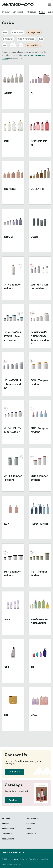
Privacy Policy (44, 859)
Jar (21, 45)
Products (6, 818)
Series (42, 12)
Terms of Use (33, 859)
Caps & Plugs (29, 55)
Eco (5, 45)
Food (5, 32)
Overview (6, 12)
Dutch (16, 859)
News (29, 829)
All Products (31, 12)
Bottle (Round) (17, 32)
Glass (13, 45)
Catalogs (13, 800)
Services (6, 823)
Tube (41, 39)
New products (18, 12)
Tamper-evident (33, 45)
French (22, 859)
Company (31, 823)
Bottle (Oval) (8, 39)
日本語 (4, 859)
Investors (6, 834)
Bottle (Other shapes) (26, 39)
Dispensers (40, 55)
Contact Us (14, 772)
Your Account (8, 839)
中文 (10, 859)
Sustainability (8, 829)
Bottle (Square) (34, 32)
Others (5, 58)
